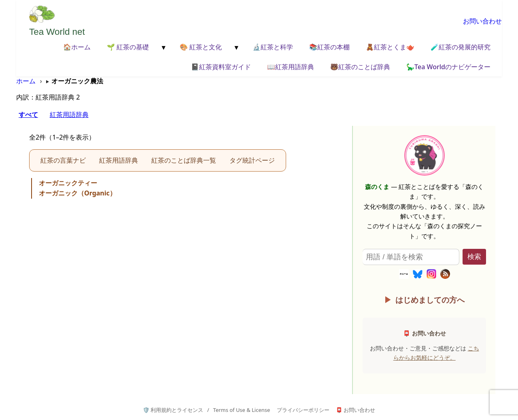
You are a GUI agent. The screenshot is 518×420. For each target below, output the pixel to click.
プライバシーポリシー (303, 410)
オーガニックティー (68, 183)
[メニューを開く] (163, 48)
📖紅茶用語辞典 (291, 67)
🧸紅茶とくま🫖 (390, 47)
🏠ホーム (77, 47)
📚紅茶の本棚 (329, 47)
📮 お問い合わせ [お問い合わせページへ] (356, 410)
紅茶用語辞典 (69, 115)
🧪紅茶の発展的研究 (461, 47)
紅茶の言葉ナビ (63, 160)
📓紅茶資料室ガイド (221, 67)
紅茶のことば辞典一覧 (184, 160)
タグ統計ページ (252, 160)
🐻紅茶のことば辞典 (360, 67)
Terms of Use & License (242, 410)
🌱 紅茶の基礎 (128, 47)
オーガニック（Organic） (77, 193)
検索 (474, 257)
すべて (28, 115)
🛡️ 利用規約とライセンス (173, 410)
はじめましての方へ (430, 300)
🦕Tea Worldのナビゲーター (448, 67)
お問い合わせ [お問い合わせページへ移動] (482, 21)
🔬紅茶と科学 (273, 47)
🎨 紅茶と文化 (201, 47)
